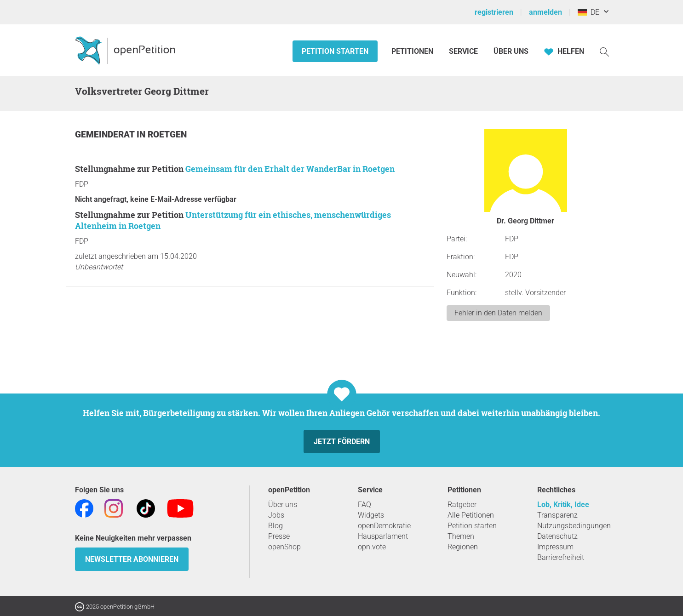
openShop (284, 547)
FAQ (364, 505)
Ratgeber (462, 505)
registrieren (494, 12)
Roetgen (167, 134)
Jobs (276, 515)
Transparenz (557, 515)
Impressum (555, 547)
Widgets (371, 515)
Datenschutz (557, 536)
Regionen (463, 547)
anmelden (545, 12)
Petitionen (413, 51)
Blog (275, 526)
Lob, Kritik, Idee (563, 505)
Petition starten (335, 51)
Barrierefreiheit (561, 557)
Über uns (283, 505)
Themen (461, 536)
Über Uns (511, 51)
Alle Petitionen (471, 515)
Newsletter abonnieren (132, 559)
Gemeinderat (106, 134)
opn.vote (372, 547)
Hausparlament (383, 536)
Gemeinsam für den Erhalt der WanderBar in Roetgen (290, 169)
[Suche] (604, 51)
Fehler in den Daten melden (498, 313)
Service (463, 51)
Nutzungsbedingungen (574, 526)
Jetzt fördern (342, 442)
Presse (279, 536)
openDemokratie (384, 526)
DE (588, 12)
